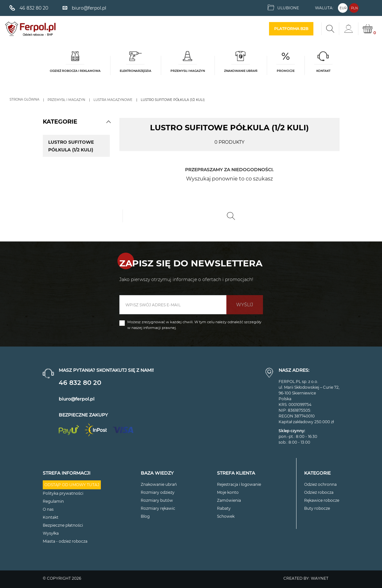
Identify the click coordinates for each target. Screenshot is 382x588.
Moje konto (228, 492)
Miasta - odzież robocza (65, 541)
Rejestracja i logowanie (239, 484)
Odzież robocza (319, 492)
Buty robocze (317, 508)
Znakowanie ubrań (159, 484)
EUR (343, 8)
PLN (354, 8)
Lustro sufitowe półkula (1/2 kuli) (71, 146)
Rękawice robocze (322, 500)
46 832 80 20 (80, 383)
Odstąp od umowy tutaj (72, 485)
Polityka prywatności (63, 493)
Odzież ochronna (320, 484)
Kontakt (51, 517)
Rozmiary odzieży (158, 492)
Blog (145, 516)
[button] (109, 122)
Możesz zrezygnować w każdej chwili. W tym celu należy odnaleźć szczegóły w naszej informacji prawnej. (194, 325)
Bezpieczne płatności (63, 525)
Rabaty (224, 508)
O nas (48, 509)
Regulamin (53, 501)
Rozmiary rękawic (158, 508)
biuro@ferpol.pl (77, 399)
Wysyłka (51, 533)
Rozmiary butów (157, 500)
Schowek (226, 516)
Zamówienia (229, 500)
